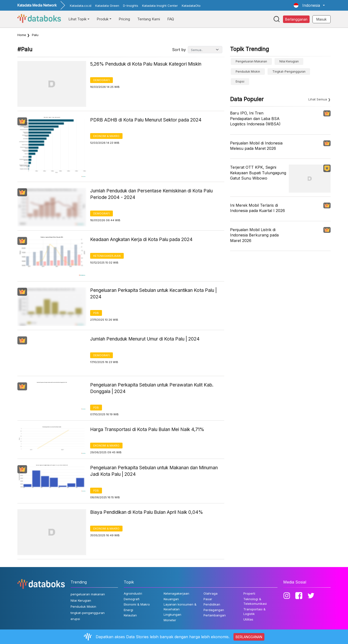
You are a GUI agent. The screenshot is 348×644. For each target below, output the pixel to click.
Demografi (101, 80)
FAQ (171, 19)
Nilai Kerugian (289, 61)
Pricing (124, 19)
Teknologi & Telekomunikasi (255, 601)
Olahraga (210, 593)
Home (22, 35)
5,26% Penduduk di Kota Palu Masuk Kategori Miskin (146, 64)
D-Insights (131, 6)
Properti (249, 593)
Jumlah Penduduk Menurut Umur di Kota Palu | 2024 (145, 339)
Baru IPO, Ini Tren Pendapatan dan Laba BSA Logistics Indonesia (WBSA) (255, 118)
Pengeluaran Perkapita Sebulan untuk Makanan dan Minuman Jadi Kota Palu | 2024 (154, 471)
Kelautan (130, 615)
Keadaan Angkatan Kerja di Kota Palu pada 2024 (141, 239)
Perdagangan (214, 610)
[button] (309, 5)
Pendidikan (212, 604)
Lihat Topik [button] (77, 19)
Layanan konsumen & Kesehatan (180, 607)
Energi (128, 610)
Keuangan (171, 599)
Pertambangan (215, 615)
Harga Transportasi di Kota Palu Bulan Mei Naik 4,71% (147, 429)
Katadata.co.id (81, 6)
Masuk (322, 19)
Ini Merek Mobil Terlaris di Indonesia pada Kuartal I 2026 (257, 208)
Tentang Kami (149, 19)
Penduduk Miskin (248, 72)
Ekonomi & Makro (106, 136)
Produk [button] (103, 19)
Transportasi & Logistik (254, 612)
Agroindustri (133, 593)
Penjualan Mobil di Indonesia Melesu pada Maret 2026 (256, 146)
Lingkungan (172, 614)
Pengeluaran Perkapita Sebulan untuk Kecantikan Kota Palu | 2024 (153, 294)
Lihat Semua (318, 99)
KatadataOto (191, 6)
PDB (96, 313)
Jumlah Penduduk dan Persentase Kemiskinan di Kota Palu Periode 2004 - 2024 (151, 194)
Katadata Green (107, 6)
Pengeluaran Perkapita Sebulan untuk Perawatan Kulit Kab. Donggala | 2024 (152, 388)
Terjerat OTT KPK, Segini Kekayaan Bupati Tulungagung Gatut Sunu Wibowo (258, 173)
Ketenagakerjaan (107, 256)
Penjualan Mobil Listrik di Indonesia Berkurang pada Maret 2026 (254, 235)
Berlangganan (296, 19)
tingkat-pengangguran (289, 72)
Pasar (208, 599)
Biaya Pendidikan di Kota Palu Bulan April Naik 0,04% (147, 512)
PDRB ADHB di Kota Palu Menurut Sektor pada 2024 (146, 120)
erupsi (240, 81)
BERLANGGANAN (249, 637)
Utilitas (248, 619)
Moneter (170, 620)
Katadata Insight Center (160, 6)
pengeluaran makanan (251, 61)
